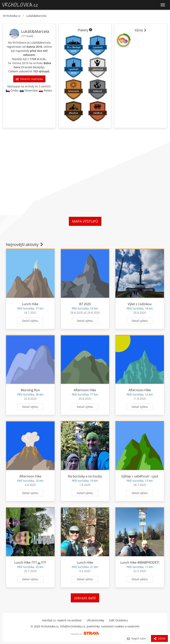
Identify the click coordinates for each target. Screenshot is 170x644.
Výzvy (141, 30)
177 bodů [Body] (27, 36)
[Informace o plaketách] (91, 30)
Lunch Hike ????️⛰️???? (30, 562)
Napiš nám (136, 638)
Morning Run (30, 390)
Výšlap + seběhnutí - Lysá (140, 476)
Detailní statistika (29, 79)
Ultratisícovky (95, 620)
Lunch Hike (30, 304)
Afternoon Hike (85, 390)
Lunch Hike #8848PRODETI (140, 562)
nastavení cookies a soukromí (120, 626)
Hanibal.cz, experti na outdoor (62, 620)
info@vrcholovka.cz (73, 626)
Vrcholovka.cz (12, 16)
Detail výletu (30, 321)
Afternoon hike (30, 476)
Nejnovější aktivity (25, 244)
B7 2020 (85, 304)
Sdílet (159, 638)
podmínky (93, 626)
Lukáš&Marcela (36, 16)
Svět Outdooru (118, 620)
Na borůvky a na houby (85, 476)
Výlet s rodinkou (140, 304)
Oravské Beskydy (32, 67)
